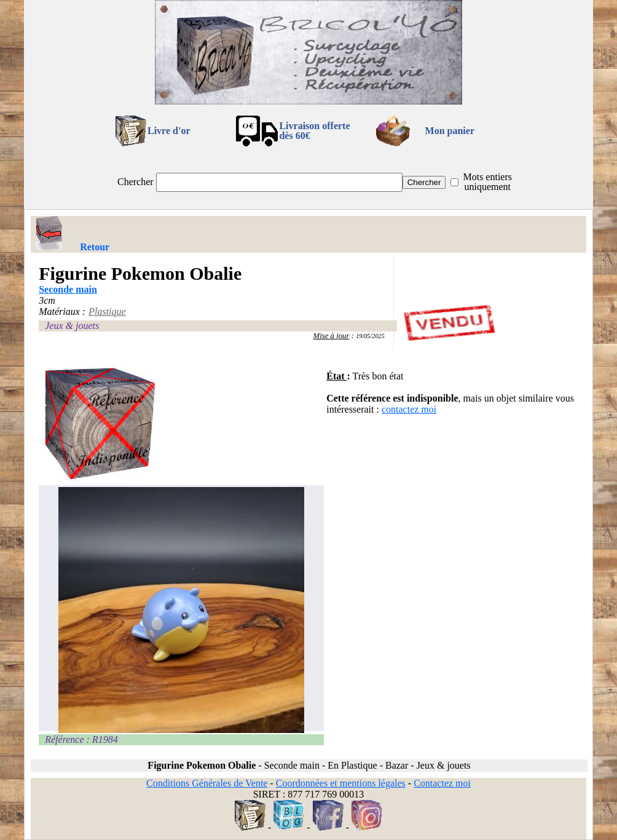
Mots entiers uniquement (487, 182)
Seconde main (68, 289)
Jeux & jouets (72, 326)
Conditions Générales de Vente (207, 783)
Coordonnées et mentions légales (341, 783)
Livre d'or (169, 131)
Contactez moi (442, 783)
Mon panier (450, 131)
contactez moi (409, 409)
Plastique (107, 311)
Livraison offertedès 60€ (314, 131)
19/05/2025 (370, 336)
